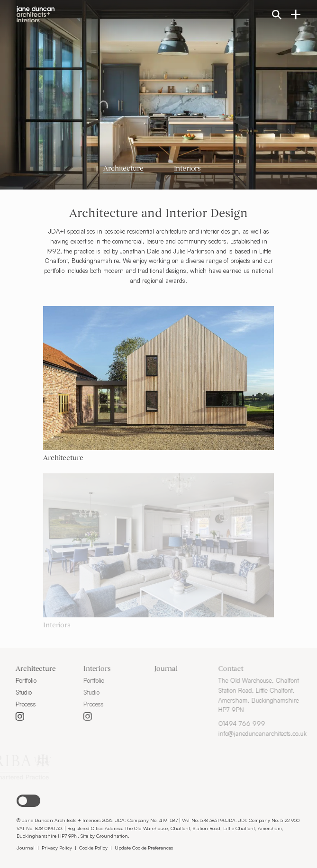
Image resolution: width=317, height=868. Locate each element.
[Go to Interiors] (158, 626)
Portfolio (14, 680)
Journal (150, 669)
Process (14, 704)
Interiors (188, 169)
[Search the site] (277, 14)
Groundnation (112, 836)
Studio (12, 692)
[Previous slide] (63, 95)
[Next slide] (254, 95)
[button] (28, 801)
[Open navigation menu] (296, 14)
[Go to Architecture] (158, 459)
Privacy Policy (57, 847)
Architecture (123, 169)
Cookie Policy (93, 847)
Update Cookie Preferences (144, 847)
